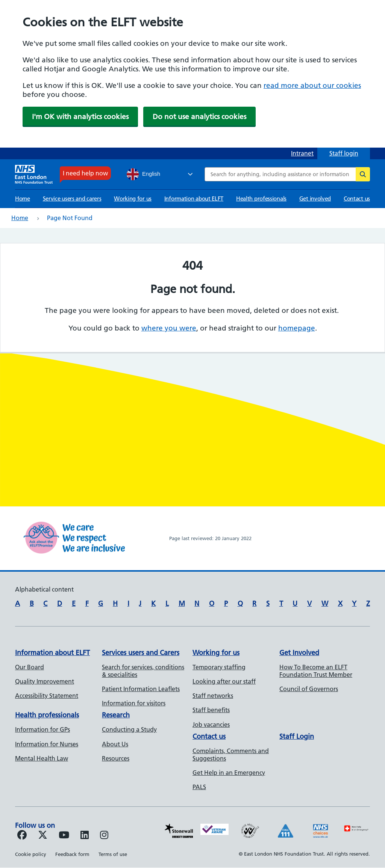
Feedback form (72, 854)
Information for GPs (42, 729)
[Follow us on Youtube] (64, 836)
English (143, 174)
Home (23, 199)
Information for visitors (134, 703)
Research (116, 715)
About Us (115, 744)
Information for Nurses (47, 744)
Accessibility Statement (47, 696)
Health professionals (261, 199)
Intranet (302, 153)
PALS (199, 787)
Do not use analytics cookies (199, 117)
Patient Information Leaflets (141, 689)
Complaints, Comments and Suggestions (231, 755)
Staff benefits (211, 710)
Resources (116, 758)
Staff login (344, 153)
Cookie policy (31, 854)
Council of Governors (309, 689)
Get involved (315, 199)
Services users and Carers (141, 653)
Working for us (133, 199)
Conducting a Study (129, 729)
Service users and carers (72, 199)
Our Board (30, 667)
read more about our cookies (312, 85)
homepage (297, 328)
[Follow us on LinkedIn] (85, 836)
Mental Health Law (42, 758)
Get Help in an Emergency (229, 773)
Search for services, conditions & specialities (143, 671)
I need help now (85, 173)
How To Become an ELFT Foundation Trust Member (316, 671)
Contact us (357, 199)
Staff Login (297, 736)
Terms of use (113, 854)
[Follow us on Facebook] (22, 836)
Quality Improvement (45, 681)
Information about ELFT (194, 199)
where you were (169, 328)
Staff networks (213, 696)
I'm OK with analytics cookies (80, 117)
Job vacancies (211, 725)
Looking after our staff (224, 681)
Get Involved (299, 653)
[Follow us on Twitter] (43, 836)
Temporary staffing (219, 667)
